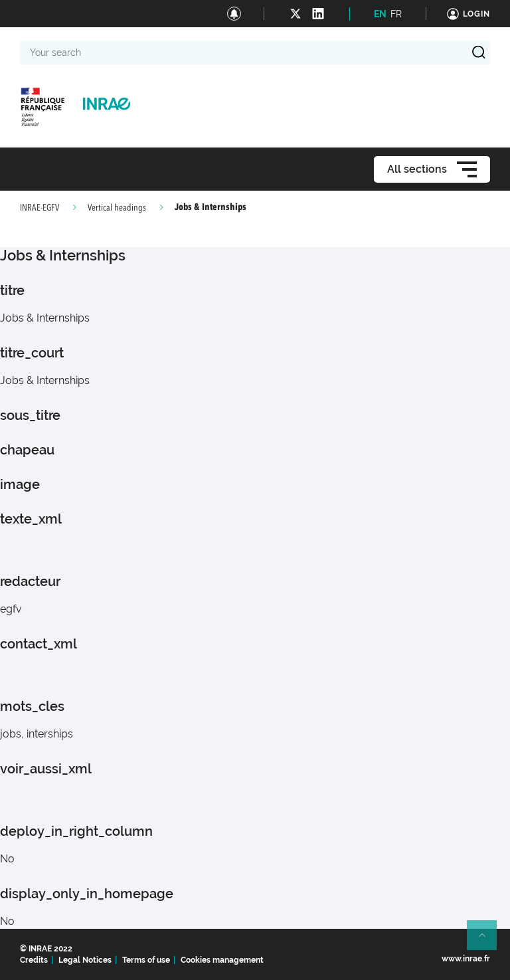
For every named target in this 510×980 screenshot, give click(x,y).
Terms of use (146, 960)
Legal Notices (85, 960)
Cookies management (222, 960)
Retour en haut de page (487, 941)
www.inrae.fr (466, 959)
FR (396, 14)
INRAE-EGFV (40, 208)
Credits (34, 960)
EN (380, 14)
